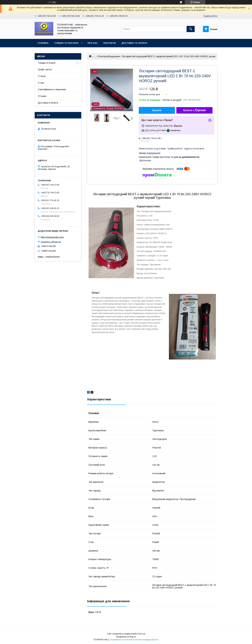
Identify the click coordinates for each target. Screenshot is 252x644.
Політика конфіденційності (146, 640)
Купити (157, 110)
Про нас (93, 43)
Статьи (42, 76)
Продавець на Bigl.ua (126, 637)
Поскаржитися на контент (121, 640)
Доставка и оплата (48, 103)
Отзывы (42, 96)
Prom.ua (141, 634)
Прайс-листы (45, 70)
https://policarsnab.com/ (52, 237)
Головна (43, 43)
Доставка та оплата (134, 43)
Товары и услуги (47, 63)
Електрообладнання (109, 56)
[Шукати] (191, 29)
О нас (41, 83)
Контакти (110, 43)
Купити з (194, 110)
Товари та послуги (66, 43)
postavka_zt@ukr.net (51, 242)
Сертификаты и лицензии (52, 89)
